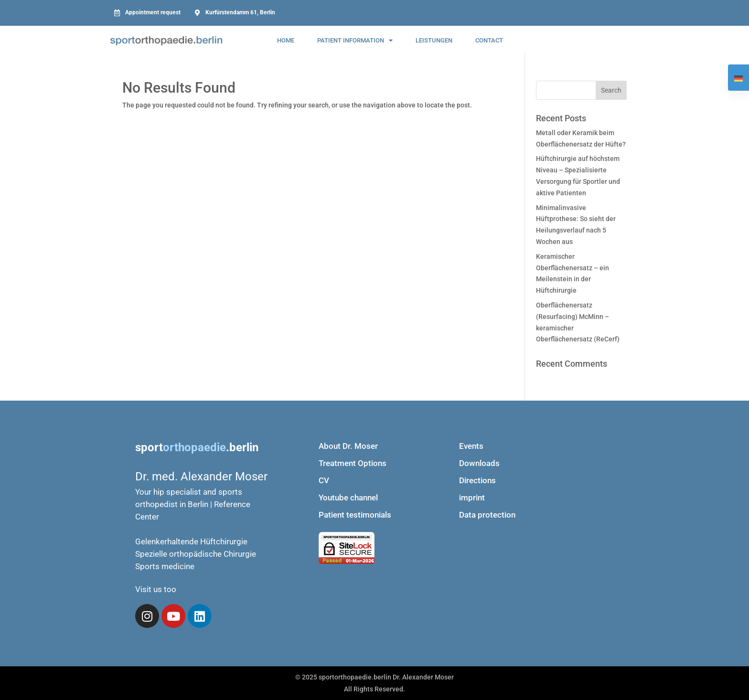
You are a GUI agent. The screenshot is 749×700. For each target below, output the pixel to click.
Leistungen (434, 40)
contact (489, 40)
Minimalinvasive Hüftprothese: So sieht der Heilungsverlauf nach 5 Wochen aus (576, 225)
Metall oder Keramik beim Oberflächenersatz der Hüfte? (581, 138)
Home (286, 40)
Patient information (355, 40)
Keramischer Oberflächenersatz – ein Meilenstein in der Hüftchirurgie (572, 273)
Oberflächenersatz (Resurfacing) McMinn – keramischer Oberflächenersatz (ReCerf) (578, 322)
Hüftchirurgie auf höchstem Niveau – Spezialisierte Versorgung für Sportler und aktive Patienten (578, 175)
